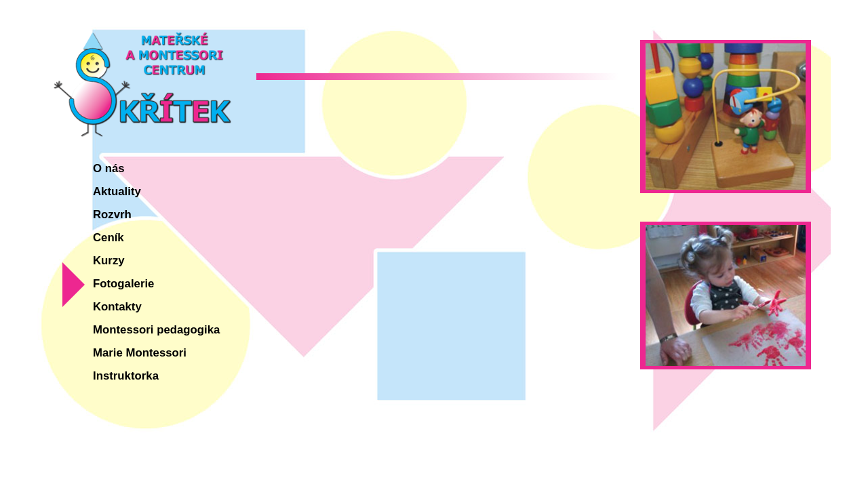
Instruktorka (126, 376)
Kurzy (109, 261)
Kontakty (117, 307)
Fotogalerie (123, 284)
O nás (109, 168)
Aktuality (117, 191)
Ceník (108, 238)
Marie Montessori (140, 353)
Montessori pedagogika (156, 330)
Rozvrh (112, 215)
